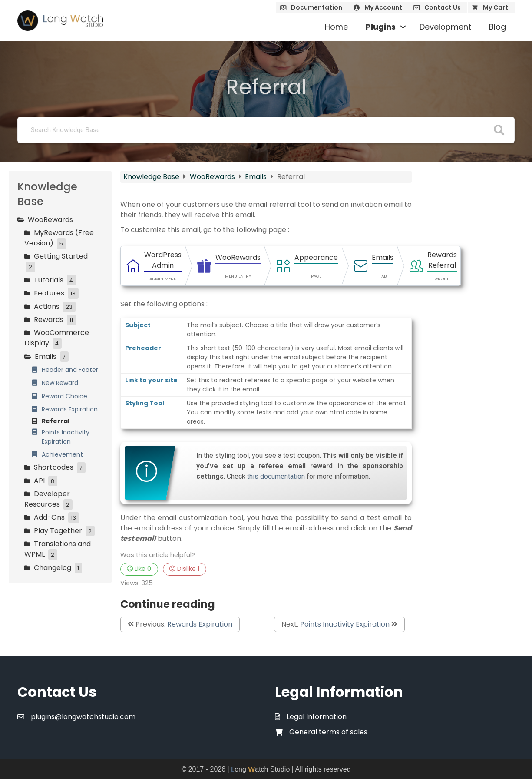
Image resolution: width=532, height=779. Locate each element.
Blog (497, 27)
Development (445, 27)
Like (139, 569)
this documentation (276, 476)
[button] (403, 27)
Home (336, 27)
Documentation (317, 7)
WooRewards (213, 177)
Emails (257, 177)
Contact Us (443, 7)
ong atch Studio (260, 769)
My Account (383, 7)
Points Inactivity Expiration (345, 624)
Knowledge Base (152, 177)
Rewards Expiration (200, 624)
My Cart (496, 7)
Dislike (184, 569)
